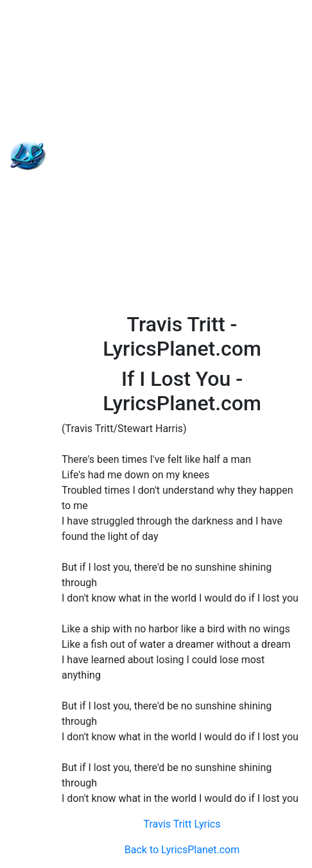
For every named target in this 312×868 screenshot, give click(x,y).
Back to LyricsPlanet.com (182, 850)
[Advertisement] (156, 156)
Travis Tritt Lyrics (182, 824)
